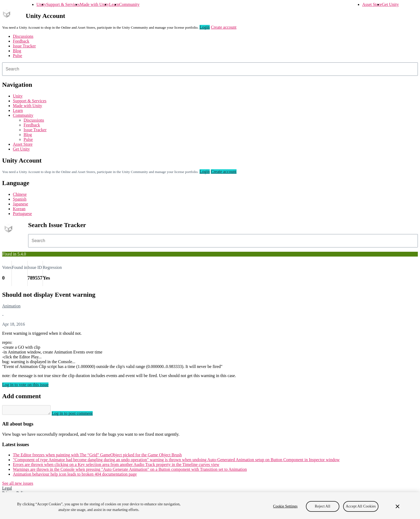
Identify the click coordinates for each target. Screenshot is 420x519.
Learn (114, 4)
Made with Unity (94, 4)
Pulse (18, 56)
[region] (210, 506)
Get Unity (390, 4)
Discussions (23, 36)
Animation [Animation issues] (11, 306)
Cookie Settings (285, 506)
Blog (17, 51)
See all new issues (18, 485)
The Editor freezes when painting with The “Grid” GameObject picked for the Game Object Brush (97, 456)
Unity (41, 4)
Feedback (21, 41)
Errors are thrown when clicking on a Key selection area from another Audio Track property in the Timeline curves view (116, 466)
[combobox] (210, 69)
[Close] (397, 506)
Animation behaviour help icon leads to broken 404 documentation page (75, 476)
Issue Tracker (24, 46)
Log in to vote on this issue (25, 385)
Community (129, 4)
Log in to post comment (78, 415)
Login (205, 27)
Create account (224, 27)
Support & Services (63, 4)
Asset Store (372, 4)
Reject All (322, 506)
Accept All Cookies (361, 506)
